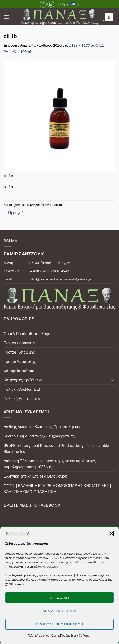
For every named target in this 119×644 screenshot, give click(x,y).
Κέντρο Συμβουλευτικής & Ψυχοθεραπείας (39, 436)
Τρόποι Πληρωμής (19, 352)
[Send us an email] (51, 4)
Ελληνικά (69, 4)
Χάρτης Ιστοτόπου (19, 371)
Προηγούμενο (18, 212)
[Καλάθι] (109, 17)
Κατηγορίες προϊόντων (23, 380)
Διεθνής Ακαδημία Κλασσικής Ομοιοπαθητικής (42, 426)
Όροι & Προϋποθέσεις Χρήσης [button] (70, 635)
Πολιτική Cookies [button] (38, 635)
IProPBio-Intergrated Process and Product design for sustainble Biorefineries (56, 448)
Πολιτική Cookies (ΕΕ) (22, 389)
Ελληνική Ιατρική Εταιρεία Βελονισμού (35, 476)
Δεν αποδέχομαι (59, 611)
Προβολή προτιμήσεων (59, 624)
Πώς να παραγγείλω (20, 343)
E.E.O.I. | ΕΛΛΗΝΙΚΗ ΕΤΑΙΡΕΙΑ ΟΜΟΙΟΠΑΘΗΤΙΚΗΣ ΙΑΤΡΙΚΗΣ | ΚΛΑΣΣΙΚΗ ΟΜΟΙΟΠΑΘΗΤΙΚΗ (57, 489)
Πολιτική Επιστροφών (22, 399)
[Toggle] (113, 380)
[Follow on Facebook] (43, 4)
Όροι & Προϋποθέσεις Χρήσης (29, 334)
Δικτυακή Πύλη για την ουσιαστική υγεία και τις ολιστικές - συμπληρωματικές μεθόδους (51, 464)
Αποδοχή (60, 598)
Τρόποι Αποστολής (20, 361)
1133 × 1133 (79, 45)
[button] (111, 533)
